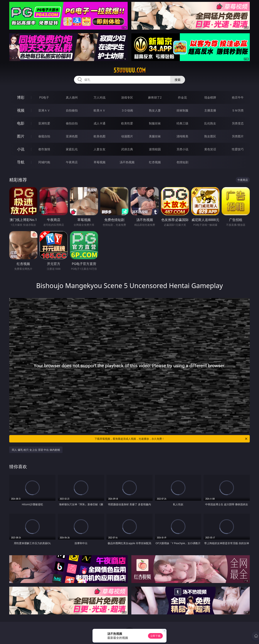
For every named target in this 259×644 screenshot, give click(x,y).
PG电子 (44, 97)
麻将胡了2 (155, 97)
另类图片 (238, 136)
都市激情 (44, 149)
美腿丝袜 (155, 136)
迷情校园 (155, 149)
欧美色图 (100, 136)
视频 (21, 110)
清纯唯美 (182, 136)
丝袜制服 (182, 110)
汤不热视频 (127, 162)
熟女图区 (210, 136)
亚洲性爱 (44, 123)
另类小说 (182, 149)
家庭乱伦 (72, 149)
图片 (21, 136)
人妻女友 (100, 149)
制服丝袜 (155, 123)
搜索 (178, 80)
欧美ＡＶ (100, 110)
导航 (21, 162)
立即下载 (155, 636)
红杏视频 (155, 162)
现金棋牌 (210, 97)
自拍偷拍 (72, 110)
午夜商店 (72, 162)
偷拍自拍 (72, 123)
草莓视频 (100, 162)
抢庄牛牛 (238, 97)
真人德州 (72, 97)
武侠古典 (127, 149)
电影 (21, 123)
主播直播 (210, 110)
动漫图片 (127, 136)
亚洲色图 (72, 136)
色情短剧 (182, 162)
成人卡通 (100, 123)
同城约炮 (44, 162)
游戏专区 (127, 97)
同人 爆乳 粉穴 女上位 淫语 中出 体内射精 (36, 450)
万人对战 (100, 97)
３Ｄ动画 (127, 110)
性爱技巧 (238, 149)
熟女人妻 (155, 110)
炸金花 (182, 97)
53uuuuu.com (130, 70)
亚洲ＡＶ (44, 110)
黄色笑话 (210, 149)
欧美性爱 (127, 123)
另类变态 (238, 123)
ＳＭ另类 (238, 110)
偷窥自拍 (44, 136)
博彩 (21, 97)
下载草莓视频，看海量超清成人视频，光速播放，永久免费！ (171, 439)
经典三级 (182, 123)
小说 (21, 149)
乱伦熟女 (210, 123)
